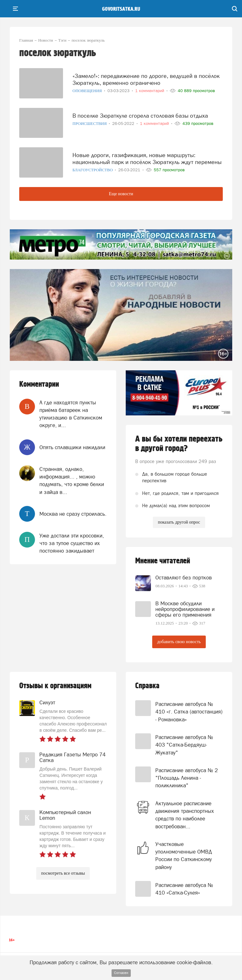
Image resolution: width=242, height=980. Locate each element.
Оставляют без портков (184, 578)
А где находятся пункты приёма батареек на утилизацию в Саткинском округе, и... (71, 414)
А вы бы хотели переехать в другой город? (179, 444)
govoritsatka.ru (121, 9)
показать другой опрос (179, 522)
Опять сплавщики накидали (72, 447)
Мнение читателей (163, 561)
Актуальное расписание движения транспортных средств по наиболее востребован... (185, 815)
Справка (147, 686)
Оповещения (88, 91)
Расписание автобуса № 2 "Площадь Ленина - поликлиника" (187, 778)
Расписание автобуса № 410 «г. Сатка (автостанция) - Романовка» (189, 712)
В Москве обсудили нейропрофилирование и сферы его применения (185, 609)
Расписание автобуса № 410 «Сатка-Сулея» (184, 889)
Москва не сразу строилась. (73, 514)
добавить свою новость (179, 642)
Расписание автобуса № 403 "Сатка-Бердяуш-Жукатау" (184, 745)
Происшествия (90, 123)
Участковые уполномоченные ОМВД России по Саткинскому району (184, 856)
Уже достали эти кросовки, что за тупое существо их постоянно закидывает (72, 543)
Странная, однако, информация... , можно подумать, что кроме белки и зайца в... (72, 481)
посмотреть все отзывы (63, 873)
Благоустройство (93, 170)
